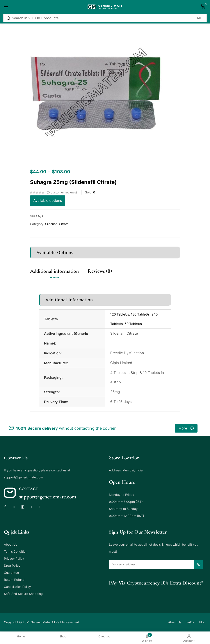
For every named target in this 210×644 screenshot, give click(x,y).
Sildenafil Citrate (57, 224)
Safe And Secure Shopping (23, 594)
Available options (48, 201)
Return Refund (14, 580)
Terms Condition (16, 552)
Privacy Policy (14, 559)
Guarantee (11, 573)
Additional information (54, 271)
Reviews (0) (100, 271)
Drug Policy (12, 566)
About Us (11, 545)
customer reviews (62, 192)
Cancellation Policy (17, 587)
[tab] (59, 276)
